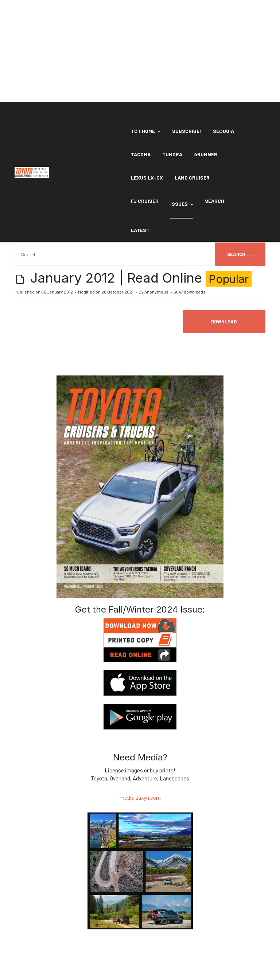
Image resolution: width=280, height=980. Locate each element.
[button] (146, 131)
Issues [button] (182, 204)
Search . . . (240, 254)
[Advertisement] (140, 51)
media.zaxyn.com (140, 798)
